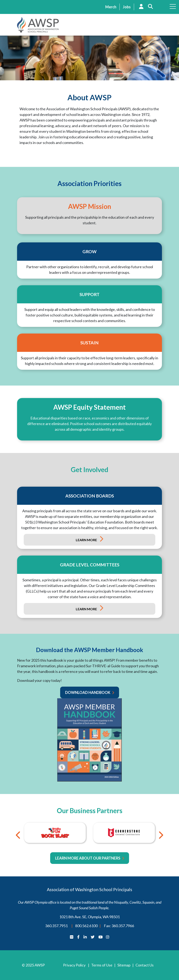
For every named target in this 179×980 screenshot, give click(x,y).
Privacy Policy (74, 965)
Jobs (127, 7)
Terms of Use (102, 965)
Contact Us (145, 965)
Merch (111, 7)
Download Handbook (88, 692)
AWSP (38, 25)
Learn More (87, 540)
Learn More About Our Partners (88, 858)
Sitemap (124, 965)
